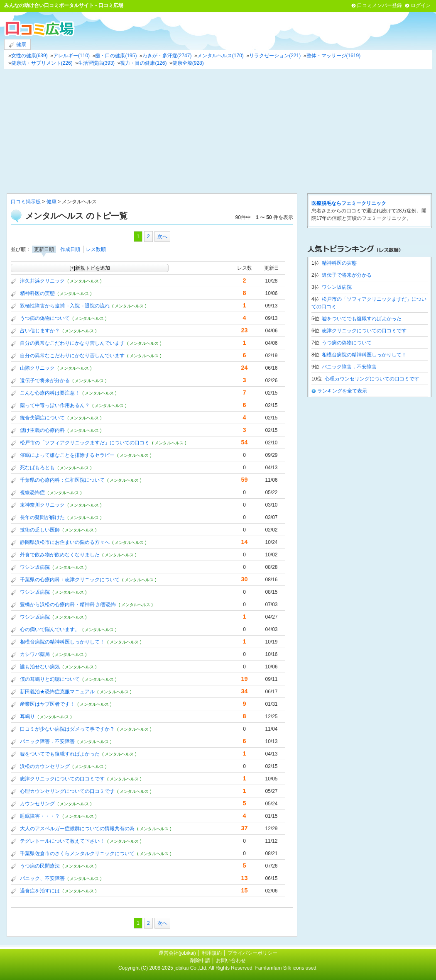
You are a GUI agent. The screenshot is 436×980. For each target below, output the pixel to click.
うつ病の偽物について (45, 318)
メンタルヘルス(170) (220, 56)
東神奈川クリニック (42, 505)
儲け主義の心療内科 (42, 430)
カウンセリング (37, 804)
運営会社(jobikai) (178, 953)
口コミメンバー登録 (380, 5)
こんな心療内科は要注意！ (50, 393)
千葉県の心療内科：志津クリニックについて (70, 580)
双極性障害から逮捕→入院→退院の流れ (65, 306)
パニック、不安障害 (42, 878)
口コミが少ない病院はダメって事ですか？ (67, 729)
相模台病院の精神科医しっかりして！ (62, 642)
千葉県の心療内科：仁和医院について (62, 480)
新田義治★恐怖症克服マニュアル (57, 692)
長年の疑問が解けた (42, 517)
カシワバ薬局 (35, 654)
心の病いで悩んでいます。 (50, 629)
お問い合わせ (231, 960)
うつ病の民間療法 (40, 866)
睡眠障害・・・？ (40, 816)
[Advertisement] (218, 131)
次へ (162, 236)
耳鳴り (27, 717)
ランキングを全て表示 (342, 391)
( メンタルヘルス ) (84, 281)
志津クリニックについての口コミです (62, 779)
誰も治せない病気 (40, 667)
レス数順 (96, 249)
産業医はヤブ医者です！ (47, 704)
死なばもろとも (37, 468)
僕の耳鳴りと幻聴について (50, 679)
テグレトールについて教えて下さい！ (62, 841)
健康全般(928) (188, 63)
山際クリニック (37, 368)
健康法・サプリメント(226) (42, 63)
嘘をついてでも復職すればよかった (60, 754)
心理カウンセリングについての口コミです (67, 791)
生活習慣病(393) (96, 63)
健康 (17, 45)
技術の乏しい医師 (40, 530)
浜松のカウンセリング (45, 766)
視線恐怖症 (32, 492)
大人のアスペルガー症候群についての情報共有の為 (77, 829)
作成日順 (70, 249)
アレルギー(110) (71, 56)
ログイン (421, 5)
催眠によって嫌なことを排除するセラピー (67, 455)
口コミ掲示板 (26, 202)
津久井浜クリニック (42, 281)
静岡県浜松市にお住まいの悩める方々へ (65, 542)
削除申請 (200, 960)
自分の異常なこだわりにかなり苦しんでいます (72, 343)
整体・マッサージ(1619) (334, 56)
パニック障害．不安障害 (47, 741)
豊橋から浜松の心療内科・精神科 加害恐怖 (68, 605)
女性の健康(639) (29, 56)
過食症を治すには (40, 891)
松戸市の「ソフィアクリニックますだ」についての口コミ (85, 443)
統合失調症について (42, 418)
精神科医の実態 (37, 293)
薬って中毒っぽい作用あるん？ (55, 405)
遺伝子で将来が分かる (45, 380)
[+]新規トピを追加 (90, 268)
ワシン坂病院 (35, 567)
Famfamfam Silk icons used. (286, 968)
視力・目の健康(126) (143, 63)
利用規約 (212, 953)
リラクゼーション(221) (275, 56)
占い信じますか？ (40, 331)
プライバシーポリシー (252, 953)
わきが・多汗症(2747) (167, 56)
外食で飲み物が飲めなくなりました (60, 555)
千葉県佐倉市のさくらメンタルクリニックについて (77, 853)
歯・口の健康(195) (116, 56)
